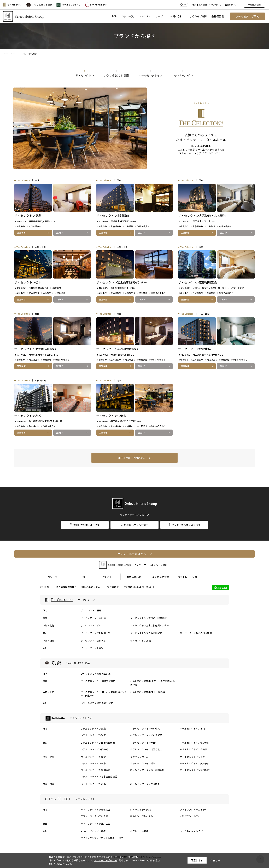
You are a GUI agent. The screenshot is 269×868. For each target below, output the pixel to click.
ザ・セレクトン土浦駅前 (93, 618)
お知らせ (107, 577)
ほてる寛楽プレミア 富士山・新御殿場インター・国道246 (104, 694)
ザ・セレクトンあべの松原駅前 (196, 633)
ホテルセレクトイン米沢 (93, 735)
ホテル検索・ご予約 (247, 16)
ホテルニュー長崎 (139, 831)
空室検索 (21, 233)
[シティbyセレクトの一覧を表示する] (134, 799)
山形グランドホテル (190, 816)
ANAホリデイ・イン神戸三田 (95, 824)
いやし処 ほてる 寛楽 (39, 5)
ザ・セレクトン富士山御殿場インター (150, 625)
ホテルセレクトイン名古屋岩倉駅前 (99, 776)
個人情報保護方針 (65, 587)
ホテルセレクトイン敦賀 (93, 757)
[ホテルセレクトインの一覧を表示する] (134, 718)
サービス (160, 16)
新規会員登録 (254, 5)
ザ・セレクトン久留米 (92, 648)
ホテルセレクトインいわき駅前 (146, 735)
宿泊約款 (45, 587)
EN (185, 5)
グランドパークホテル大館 (94, 816)
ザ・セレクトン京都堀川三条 (95, 633)
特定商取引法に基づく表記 (137, 587)
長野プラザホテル (139, 757)
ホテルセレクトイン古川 (192, 729)
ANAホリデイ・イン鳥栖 (93, 831)
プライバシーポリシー (105, 860)
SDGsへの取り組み (91, 587)
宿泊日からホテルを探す (85, 525)
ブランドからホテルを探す (184, 525)
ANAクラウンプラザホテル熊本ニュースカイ (103, 838)
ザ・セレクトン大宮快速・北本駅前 (148, 618)
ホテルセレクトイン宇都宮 (144, 743)
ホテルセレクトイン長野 (192, 757)
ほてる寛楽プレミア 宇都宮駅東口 (98, 681)
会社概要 (218, 16)
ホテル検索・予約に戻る (132, 458)
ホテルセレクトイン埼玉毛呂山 (146, 749)
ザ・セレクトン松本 (91, 625)
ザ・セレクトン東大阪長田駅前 (146, 633)
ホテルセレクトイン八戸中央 (145, 729)
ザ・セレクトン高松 (140, 641)
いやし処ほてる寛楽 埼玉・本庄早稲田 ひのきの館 (152, 683)
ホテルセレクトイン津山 (93, 784)
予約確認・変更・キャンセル (206, 5)
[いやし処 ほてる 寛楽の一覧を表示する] (134, 663)
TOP (114, 16)
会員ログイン (231, 5)
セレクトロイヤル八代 (191, 831)
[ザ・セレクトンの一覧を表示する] (134, 600)
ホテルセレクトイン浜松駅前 (195, 770)
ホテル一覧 (128, 16)
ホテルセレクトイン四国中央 (145, 784)
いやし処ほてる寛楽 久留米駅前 (97, 703)
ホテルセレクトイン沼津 (143, 763)
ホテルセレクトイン (69, 5)
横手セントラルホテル (142, 816)
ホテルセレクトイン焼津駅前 (195, 763)
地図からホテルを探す (135, 525)
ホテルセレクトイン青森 (93, 729)
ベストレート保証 (187, 577)
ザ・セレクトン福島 (91, 610)
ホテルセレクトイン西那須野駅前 (98, 743)
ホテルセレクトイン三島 (93, 763)
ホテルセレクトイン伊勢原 (194, 749)
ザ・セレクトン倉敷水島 (93, 641)
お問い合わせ (177, 16)
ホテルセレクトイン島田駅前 (95, 770)
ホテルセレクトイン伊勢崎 (94, 749)
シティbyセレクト (96, 5)
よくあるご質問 (198, 16)
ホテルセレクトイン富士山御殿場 (147, 770)
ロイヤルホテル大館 (140, 810)
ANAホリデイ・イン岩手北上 (95, 810)
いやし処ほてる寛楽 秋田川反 (96, 674)
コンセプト (145, 16)
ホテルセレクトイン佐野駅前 (195, 743)
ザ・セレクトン (13, 5)
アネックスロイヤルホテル (194, 810)
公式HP (59, 233)
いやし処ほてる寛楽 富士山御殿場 (148, 692)
